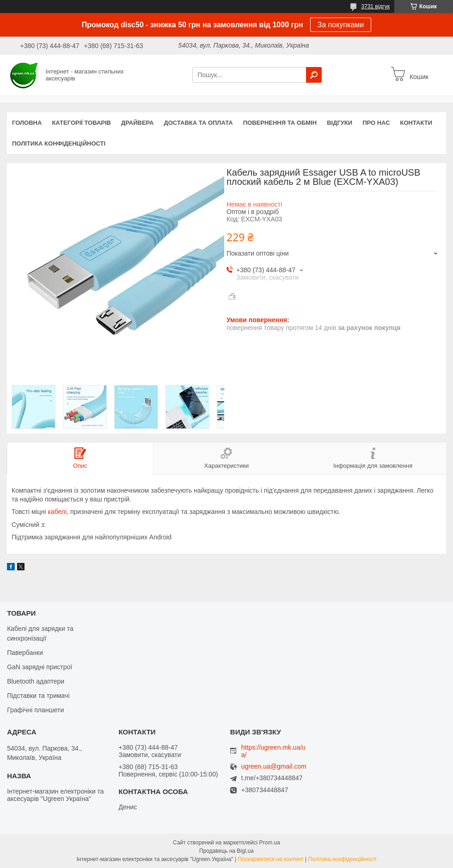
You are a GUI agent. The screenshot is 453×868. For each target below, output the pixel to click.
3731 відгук (375, 6)
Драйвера (138, 123)
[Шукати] (314, 75)
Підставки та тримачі (38, 696)
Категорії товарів (81, 123)
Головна (27, 123)
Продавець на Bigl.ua (226, 851)
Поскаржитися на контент (270, 859)
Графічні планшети (35, 710)
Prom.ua (270, 843)
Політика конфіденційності (59, 144)
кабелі (57, 512)
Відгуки (340, 123)
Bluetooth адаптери (36, 681)
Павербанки (25, 653)
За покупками (341, 25)
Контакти (416, 123)
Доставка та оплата (199, 123)
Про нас (376, 123)
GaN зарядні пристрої (40, 667)
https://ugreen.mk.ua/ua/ (273, 751)
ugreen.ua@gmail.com (274, 767)
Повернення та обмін (280, 123)
